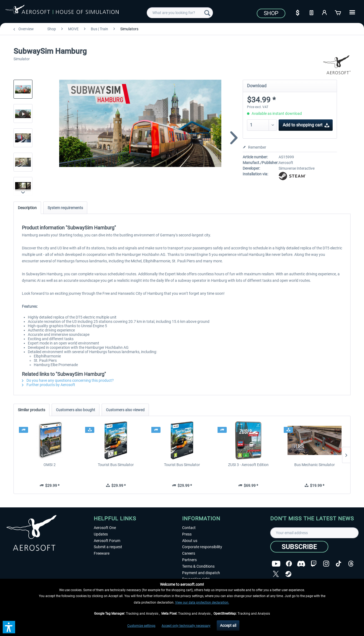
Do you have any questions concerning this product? (68, 380)
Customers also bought (76, 410)
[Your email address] (314, 533)
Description (27, 208)
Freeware (102, 553)
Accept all (228, 625)
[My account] (325, 12)
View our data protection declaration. (202, 602)
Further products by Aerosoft (49, 385)
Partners (189, 560)
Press (187, 534)
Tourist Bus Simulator (116, 465)
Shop (271, 13)
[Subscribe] (299, 547)
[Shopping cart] (338, 12)
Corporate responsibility (202, 547)
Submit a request (108, 547)
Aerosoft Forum (107, 541)
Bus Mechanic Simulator (315, 465)
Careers (189, 553)
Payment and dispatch (201, 573)
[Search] (207, 13)
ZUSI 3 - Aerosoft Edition (248, 465)
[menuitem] (180, 13)
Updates (101, 534)
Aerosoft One (105, 528)
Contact (189, 528)
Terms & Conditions (198, 566)
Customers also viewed (125, 410)
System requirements (65, 208)
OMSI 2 (50, 465)
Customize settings (141, 626)
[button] (9, 627)
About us (190, 541)
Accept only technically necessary (186, 626)
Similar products (31, 410)
